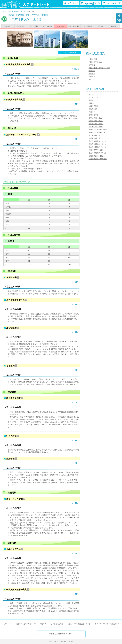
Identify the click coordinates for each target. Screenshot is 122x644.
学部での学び (21, 26)
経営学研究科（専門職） (98, 159)
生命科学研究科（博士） (98, 153)
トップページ (5, 11)
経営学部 (92, 112)
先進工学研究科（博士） (98, 144)
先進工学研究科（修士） (98, 141)
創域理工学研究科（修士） (99, 130)
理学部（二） (94, 97)
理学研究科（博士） (96, 121)
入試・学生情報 (87, 26)
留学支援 (92, 65)
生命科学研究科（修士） (98, 147)
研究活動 (92, 79)
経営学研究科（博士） (97, 156)
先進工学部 (93, 109)
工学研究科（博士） (96, 138)
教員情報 (100, 26)
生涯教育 (92, 74)
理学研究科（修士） (96, 118)
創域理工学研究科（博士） (99, 132)
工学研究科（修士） (96, 127)
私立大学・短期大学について (26, 624)
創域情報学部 (94, 115)
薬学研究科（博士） (96, 135)
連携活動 (92, 71)
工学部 (91, 103)
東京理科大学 (25, 11)
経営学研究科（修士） (97, 150)
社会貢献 (92, 77)
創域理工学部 (94, 106)
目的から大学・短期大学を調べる (79, 624)
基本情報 (114, 26)
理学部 (91, 94)
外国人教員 (93, 59)
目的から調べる (15, 11)
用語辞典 (43, 624)
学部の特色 (8, 26)
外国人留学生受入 (95, 62)
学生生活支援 (34, 26)
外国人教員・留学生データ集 (99, 68)
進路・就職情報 (48, 26)
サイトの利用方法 (57, 624)
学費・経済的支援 (74, 26)
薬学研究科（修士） (96, 124)
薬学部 (91, 100)
